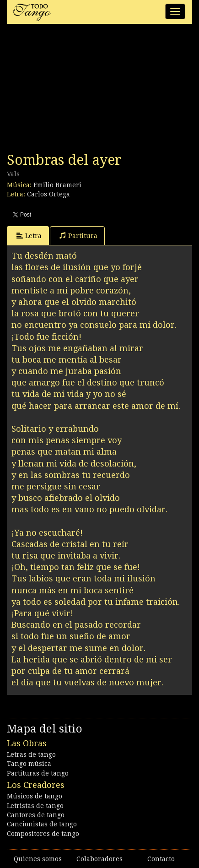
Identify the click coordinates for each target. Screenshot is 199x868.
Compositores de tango (43, 834)
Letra (29, 236)
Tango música (29, 764)
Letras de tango (31, 754)
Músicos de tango (35, 796)
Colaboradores (99, 859)
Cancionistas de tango (42, 824)
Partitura (78, 236)
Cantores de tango (36, 815)
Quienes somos (38, 859)
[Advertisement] (75, 91)
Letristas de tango (35, 806)
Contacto (161, 859)
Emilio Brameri (57, 185)
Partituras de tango (38, 773)
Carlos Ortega (48, 194)
